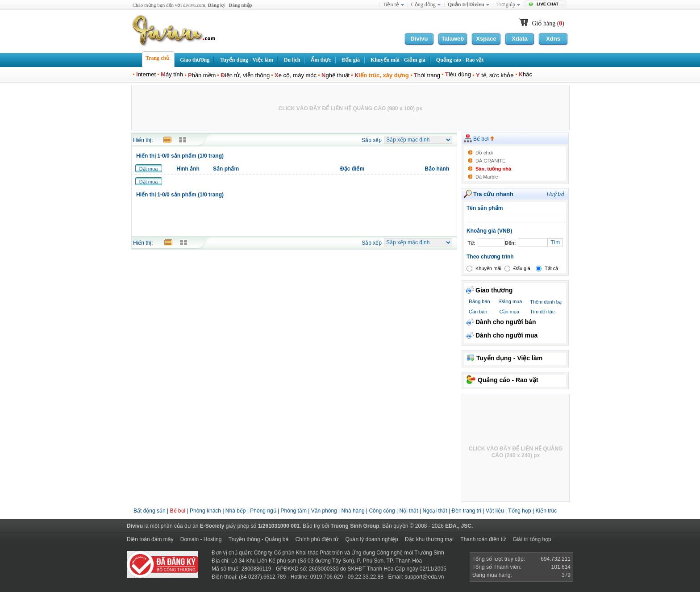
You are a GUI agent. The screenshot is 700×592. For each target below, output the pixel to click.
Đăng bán (479, 301)
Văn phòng (324, 511)
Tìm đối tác (542, 312)
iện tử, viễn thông (245, 75)
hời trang (427, 75)
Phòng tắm (294, 511)
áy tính (172, 74)
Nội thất (409, 511)
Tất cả (551, 268)
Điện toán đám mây (150, 539)
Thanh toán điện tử (483, 539)
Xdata (519, 39)
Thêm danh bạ (546, 302)
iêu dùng (458, 74)
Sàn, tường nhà (493, 169)
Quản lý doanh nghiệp (371, 539)
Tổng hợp (519, 511)
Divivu (419, 39)
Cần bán (478, 312)
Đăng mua (511, 301)
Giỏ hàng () (548, 23)
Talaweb (453, 39)
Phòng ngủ (263, 511)
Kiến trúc (546, 511)
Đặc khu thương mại (429, 539)
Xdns (553, 39)
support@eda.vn (424, 577)
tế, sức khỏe (495, 75)
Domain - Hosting (201, 539)
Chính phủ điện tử (317, 539)
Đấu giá (522, 268)
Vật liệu (495, 511)
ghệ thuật (335, 75)
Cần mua (510, 312)
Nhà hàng (353, 511)
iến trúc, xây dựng (381, 75)
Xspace (486, 39)
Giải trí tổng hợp (532, 539)
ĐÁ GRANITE (490, 161)
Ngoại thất (435, 511)
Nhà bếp (236, 511)
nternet (146, 74)
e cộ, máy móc (296, 75)
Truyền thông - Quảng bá (258, 539)
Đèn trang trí (467, 511)
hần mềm (202, 75)
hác (525, 74)
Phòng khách (205, 511)
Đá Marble (487, 177)
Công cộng (382, 511)
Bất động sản (150, 511)
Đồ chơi (484, 153)
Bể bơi (484, 139)
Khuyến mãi (488, 268)
